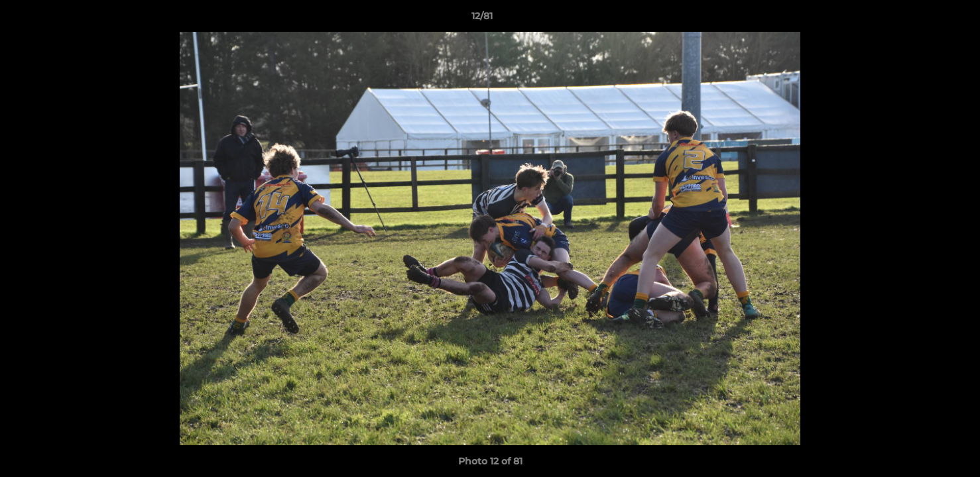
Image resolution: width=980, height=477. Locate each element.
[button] (924, 19)
